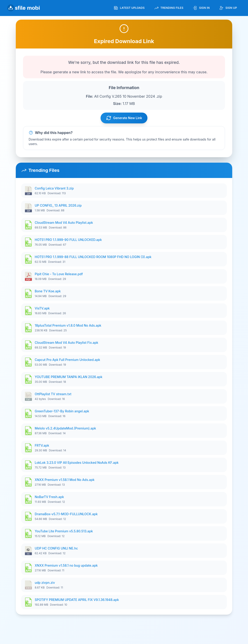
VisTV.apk (42, 308)
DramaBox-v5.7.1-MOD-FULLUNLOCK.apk (66, 514)
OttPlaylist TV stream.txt (53, 394)
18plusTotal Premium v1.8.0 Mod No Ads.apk (68, 325)
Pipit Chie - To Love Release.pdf (59, 274)
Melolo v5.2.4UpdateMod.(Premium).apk (65, 428)
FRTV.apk (42, 445)
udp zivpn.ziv (45, 583)
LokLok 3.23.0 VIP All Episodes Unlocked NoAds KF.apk (77, 463)
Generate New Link (124, 118)
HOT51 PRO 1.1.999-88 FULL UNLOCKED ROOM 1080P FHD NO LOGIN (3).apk (93, 257)
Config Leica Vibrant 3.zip (54, 188)
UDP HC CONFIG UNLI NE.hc (56, 548)
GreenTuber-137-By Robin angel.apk (62, 411)
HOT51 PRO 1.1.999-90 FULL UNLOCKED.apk (68, 240)
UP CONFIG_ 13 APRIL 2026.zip (58, 205)
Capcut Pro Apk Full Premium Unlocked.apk (67, 360)
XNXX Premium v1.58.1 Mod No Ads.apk (65, 480)
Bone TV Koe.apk (48, 291)
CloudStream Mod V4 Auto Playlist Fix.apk (67, 343)
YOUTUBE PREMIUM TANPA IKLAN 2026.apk (69, 377)
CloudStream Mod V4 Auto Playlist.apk (64, 223)
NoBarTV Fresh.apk (49, 497)
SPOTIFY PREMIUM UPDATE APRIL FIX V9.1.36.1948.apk (77, 600)
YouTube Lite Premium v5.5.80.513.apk (64, 531)
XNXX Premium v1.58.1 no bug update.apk (66, 565)
